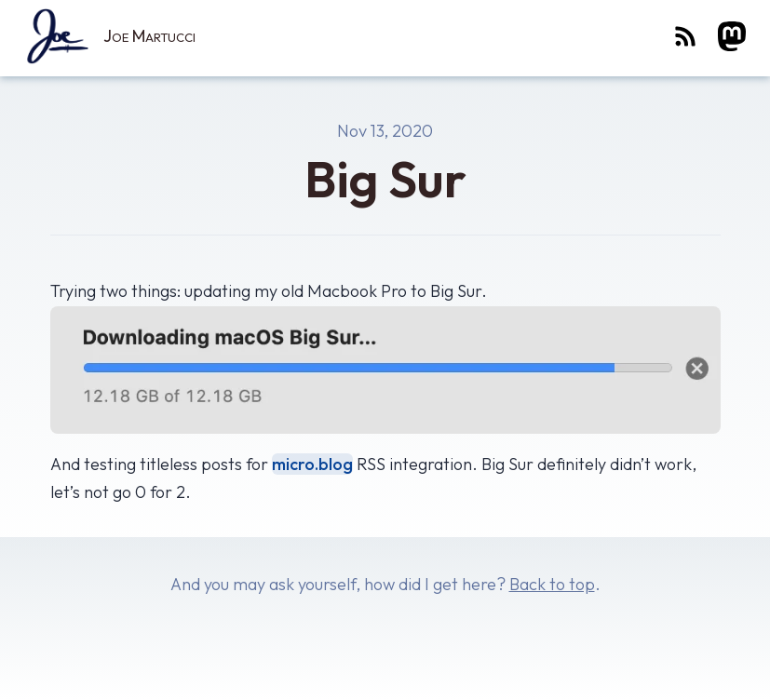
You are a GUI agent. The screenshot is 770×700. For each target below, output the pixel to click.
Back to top (552, 584)
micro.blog (312, 464)
